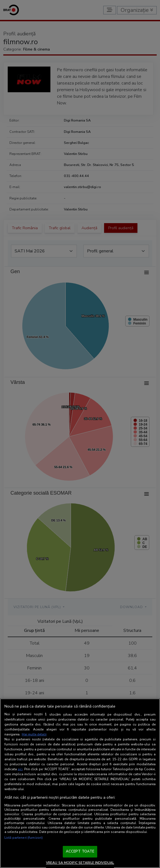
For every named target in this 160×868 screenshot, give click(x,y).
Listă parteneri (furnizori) (24, 838)
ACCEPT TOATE (80, 851)
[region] (80, 783)
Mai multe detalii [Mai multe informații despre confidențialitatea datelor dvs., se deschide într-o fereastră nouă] (35, 734)
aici (20, 769)
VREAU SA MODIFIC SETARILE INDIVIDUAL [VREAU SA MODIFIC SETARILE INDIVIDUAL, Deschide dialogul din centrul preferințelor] (80, 863)
